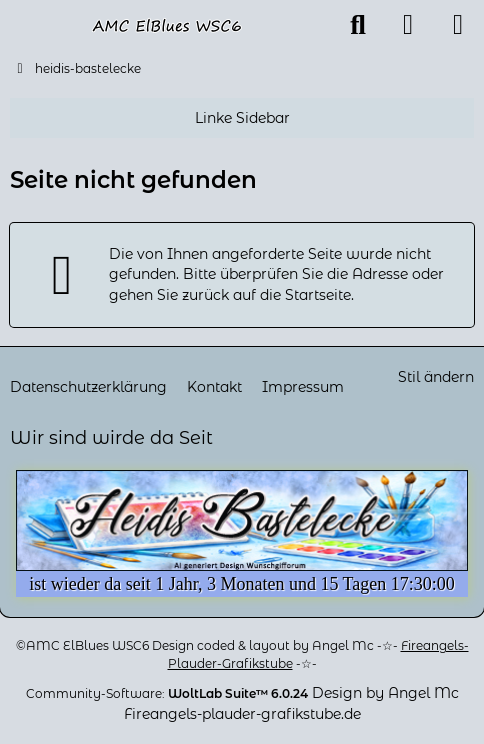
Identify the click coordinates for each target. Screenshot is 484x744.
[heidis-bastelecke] (167, 25)
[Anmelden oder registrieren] (408, 25)
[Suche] (358, 25)
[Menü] (458, 25)
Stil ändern (436, 377)
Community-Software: (167, 693)
